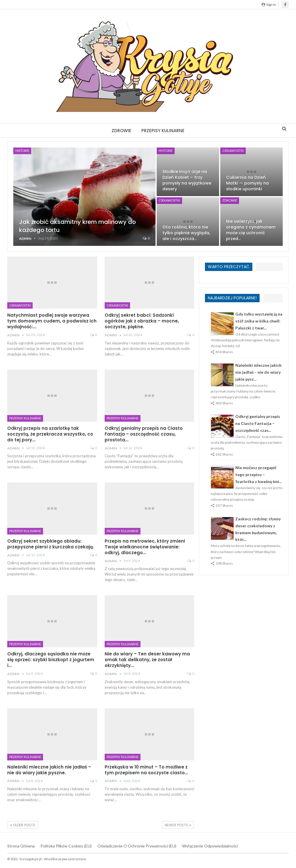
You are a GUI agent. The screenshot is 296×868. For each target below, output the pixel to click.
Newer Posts (178, 825)
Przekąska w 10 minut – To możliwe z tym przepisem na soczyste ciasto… (146, 770)
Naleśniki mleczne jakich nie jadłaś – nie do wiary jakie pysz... (258, 372)
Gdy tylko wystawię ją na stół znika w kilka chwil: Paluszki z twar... (259, 321)
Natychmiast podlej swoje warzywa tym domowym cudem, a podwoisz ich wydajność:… (52, 321)
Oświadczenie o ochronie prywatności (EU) (137, 846)
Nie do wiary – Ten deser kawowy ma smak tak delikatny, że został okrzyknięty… (147, 660)
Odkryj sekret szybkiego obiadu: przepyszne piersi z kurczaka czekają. (51, 544)
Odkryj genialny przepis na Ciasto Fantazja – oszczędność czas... (258, 423)
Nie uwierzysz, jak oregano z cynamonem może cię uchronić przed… (251, 230)
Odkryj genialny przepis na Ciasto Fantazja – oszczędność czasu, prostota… (144, 434)
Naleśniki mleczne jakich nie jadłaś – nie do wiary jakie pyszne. (49, 770)
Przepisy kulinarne (163, 131)
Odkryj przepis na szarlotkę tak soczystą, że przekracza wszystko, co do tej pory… (50, 434)
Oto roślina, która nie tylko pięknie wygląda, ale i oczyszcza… (186, 233)
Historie (22, 151)
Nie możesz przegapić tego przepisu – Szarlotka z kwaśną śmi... (258, 474)
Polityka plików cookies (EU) (66, 846)
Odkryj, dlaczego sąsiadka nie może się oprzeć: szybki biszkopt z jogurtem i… (51, 660)
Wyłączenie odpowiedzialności (210, 846)
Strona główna (21, 846)
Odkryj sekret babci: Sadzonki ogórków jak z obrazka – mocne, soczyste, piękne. (142, 321)
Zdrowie (121, 131)
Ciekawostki (233, 151)
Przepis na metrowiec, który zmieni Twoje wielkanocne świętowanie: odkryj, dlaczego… (145, 547)
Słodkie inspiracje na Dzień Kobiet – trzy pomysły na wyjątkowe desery (187, 180)
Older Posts (23, 825)
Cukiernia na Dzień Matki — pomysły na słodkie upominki (247, 183)
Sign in (269, 4)
